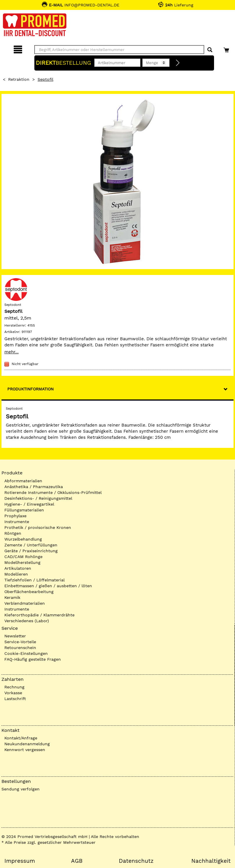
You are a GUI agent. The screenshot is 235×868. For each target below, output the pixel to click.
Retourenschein (20, 648)
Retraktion (19, 79)
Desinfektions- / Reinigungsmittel (38, 498)
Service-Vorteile (20, 642)
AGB (77, 861)
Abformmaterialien (23, 481)
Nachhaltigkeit (211, 861)
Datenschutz (136, 861)
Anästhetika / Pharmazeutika (34, 487)
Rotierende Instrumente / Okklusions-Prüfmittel (53, 492)
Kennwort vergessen (25, 750)
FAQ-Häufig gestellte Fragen (33, 659)
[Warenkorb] (227, 49)
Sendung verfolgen (21, 789)
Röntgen (13, 533)
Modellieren (16, 574)
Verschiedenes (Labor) (27, 621)
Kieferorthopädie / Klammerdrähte (39, 615)
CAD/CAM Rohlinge (23, 557)
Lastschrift (15, 699)
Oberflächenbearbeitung (29, 592)
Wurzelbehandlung (23, 539)
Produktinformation (30, 389)
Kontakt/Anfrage (21, 738)
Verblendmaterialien (25, 603)
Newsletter (15, 636)
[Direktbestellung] (178, 63)
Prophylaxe (15, 516)
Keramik (12, 597)
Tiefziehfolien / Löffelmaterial (35, 580)
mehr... (12, 352)
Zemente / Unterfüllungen (31, 545)
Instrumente (17, 522)
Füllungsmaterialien (24, 510)
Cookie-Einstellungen (26, 653)
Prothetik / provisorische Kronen (38, 527)
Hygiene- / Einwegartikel (29, 504)
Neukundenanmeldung (27, 744)
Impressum (20, 861)
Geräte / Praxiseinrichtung (31, 551)
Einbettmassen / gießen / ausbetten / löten (48, 586)
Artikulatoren (18, 568)
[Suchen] (210, 50)
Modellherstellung (22, 562)
